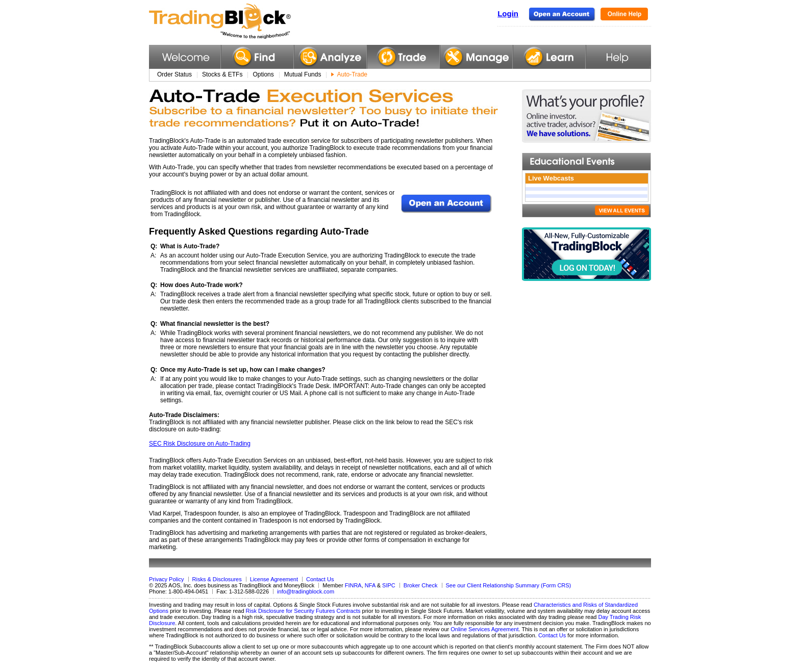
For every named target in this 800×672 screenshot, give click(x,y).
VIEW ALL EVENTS (622, 210)
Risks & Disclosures (217, 579)
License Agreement (274, 579)
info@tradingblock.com (306, 591)
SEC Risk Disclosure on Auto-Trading (200, 444)
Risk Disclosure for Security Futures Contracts (303, 611)
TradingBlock (245, 21)
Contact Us (320, 579)
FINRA (353, 585)
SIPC (389, 585)
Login (508, 14)
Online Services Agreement (484, 629)
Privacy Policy (166, 579)
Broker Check (421, 585)
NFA (370, 585)
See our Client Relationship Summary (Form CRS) (509, 585)
